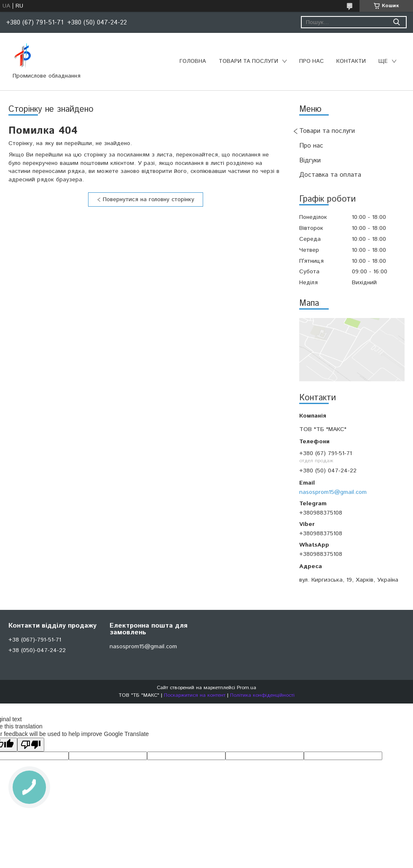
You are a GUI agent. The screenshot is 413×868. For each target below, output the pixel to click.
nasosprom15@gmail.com (333, 492)
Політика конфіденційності (262, 695)
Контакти (351, 61)
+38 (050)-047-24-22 (37, 650)
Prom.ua (247, 688)
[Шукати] (396, 22)
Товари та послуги (248, 61)
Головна (193, 61)
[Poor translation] (31, 745)
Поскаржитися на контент (195, 695)
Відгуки (310, 160)
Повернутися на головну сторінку (149, 199)
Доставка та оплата (330, 175)
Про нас (311, 61)
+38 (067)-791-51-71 (35, 640)
